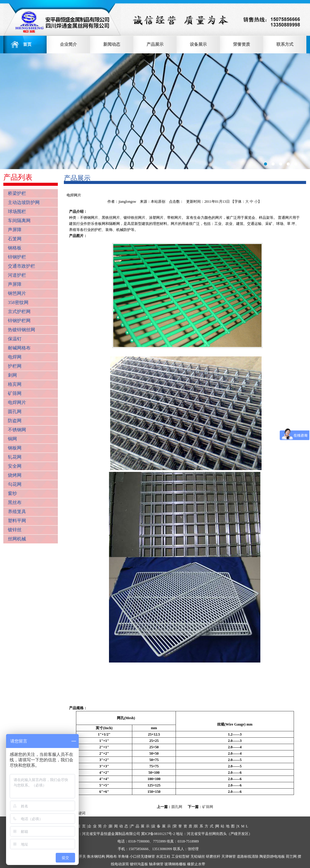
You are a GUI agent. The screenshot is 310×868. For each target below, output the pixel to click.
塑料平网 (17, 521)
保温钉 (15, 339)
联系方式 (285, 44)
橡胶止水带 (196, 864)
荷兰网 (291, 856)
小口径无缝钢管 (142, 856)
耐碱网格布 (19, 348)
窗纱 (12, 493)
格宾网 (15, 384)
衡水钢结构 (96, 856)
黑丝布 (15, 502)
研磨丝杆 (213, 856)
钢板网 (15, 448)
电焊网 (15, 357)
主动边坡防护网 (24, 202)
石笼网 (15, 239)
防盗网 (15, 421)
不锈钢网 (17, 430)
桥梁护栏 (17, 193)
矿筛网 (15, 393)
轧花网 (15, 457)
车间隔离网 (19, 221)
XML (243, 826)
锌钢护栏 (17, 257)
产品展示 (155, 44)
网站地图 (226, 826)
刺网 (12, 375)
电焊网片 (17, 402)
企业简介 (68, 44)
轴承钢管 (156, 864)
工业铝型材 (180, 856)
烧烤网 (15, 475)
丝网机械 (17, 539)
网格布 (111, 856)
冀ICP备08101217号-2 (158, 834)
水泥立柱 (163, 856)
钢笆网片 (17, 293)
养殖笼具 (17, 512)
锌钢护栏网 (19, 321)
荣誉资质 (242, 44)
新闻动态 (112, 44)
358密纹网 (18, 302)
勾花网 (15, 484)
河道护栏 (17, 275)
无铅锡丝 (198, 856)
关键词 (80, 813)
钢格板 (15, 248)
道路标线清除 (248, 856)
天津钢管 (229, 856)
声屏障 (15, 230)
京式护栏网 (19, 312)
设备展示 (198, 44)
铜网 (12, 439)
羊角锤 (123, 856)
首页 (25, 44)
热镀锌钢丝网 (21, 330)
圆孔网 (15, 412)
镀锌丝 (15, 530)
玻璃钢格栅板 (175, 864)
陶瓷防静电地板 (272, 856)
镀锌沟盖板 (139, 864)
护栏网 (15, 366)
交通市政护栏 (21, 266)
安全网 (15, 466)
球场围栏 (17, 212)
